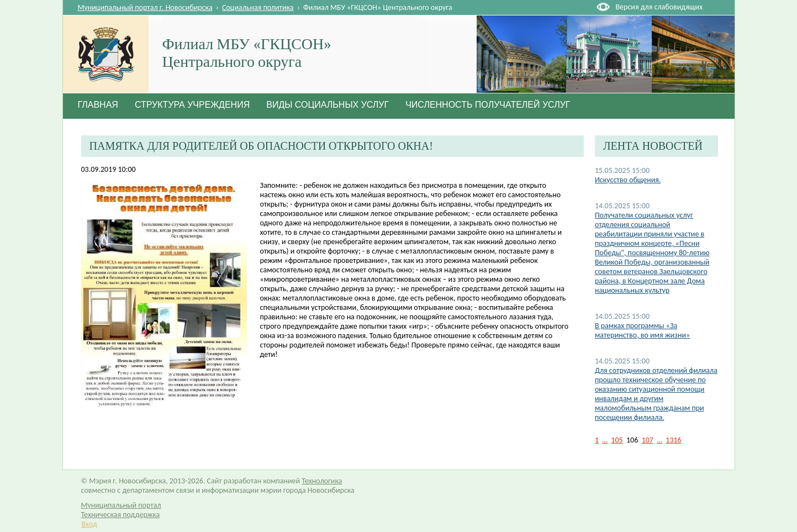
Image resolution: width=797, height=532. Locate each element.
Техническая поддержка (121, 515)
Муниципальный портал (121, 505)
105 (617, 440)
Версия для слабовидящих (659, 7)
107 (648, 440)
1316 (673, 440)
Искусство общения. (628, 180)
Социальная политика (258, 7)
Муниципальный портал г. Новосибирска (145, 7)
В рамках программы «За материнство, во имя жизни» (642, 330)
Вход (89, 524)
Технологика (322, 481)
